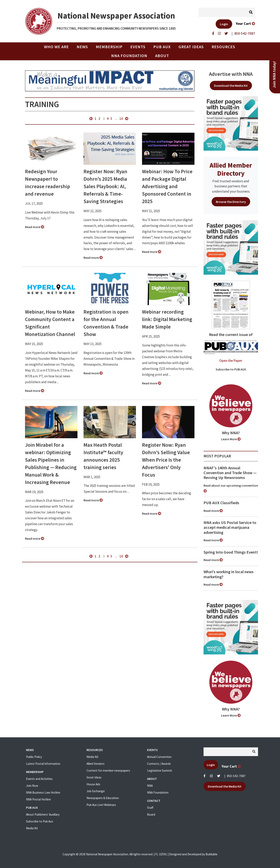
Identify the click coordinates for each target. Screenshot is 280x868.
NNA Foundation (129, 56)
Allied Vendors (96, 764)
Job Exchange (96, 791)
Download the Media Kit (231, 86)
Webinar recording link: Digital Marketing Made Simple (167, 319)
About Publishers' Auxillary (43, 814)
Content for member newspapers (108, 770)
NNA (150, 786)
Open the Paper (231, 361)
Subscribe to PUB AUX (231, 369)
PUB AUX (162, 47)
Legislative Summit (160, 770)
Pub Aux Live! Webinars (101, 805)
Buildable (212, 854)
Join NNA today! (274, 75)
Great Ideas (191, 47)
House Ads (93, 784)
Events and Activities (39, 779)
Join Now (32, 786)
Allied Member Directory (231, 169)
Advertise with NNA (231, 74)
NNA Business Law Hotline (43, 792)
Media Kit (32, 828)
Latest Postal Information (43, 764)
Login (224, 24)
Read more (35, 227)
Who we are (56, 47)
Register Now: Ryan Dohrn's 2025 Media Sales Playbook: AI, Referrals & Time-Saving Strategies (105, 186)
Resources (223, 47)
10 (121, 119)
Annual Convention (159, 757)
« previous (91, 119)
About (162, 56)
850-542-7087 (236, 776)
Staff (150, 808)
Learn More (231, 439)
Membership (109, 47)
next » (127, 119)
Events (138, 47)
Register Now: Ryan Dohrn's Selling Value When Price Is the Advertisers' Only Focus (166, 460)
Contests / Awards (159, 764)
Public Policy (34, 757)
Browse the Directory (231, 202)
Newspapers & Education (103, 798)
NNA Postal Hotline (38, 799)
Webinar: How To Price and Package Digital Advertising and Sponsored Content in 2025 (167, 186)
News (82, 47)
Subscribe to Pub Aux (40, 821)
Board (151, 814)
